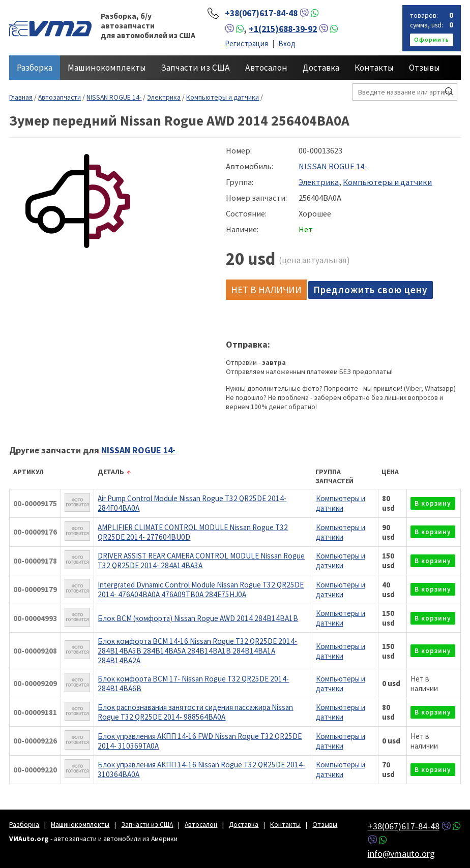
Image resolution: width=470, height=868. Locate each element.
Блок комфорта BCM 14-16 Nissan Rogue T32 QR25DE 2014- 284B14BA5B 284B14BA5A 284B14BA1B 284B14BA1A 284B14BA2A (197, 651)
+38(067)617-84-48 (261, 13)
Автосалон (266, 68)
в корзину (433, 503)
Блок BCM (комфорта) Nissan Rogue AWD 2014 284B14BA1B (198, 618)
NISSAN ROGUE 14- (114, 97)
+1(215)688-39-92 (283, 29)
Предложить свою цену (371, 290)
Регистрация (246, 43)
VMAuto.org (50, 28)
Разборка (35, 68)
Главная (21, 97)
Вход (287, 43)
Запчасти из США (196, 68)
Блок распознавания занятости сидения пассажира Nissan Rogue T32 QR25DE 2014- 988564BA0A (195, 712)
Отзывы (424, 68)
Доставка (321, 68)
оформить (432, 39)
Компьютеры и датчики (223, 97)
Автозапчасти (60, 97)
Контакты (374, 68)
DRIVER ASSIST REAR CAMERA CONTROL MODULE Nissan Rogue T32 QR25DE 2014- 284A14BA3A (201, 561)
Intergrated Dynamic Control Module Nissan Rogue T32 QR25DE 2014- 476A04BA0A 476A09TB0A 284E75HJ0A (201, 590)
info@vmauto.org (401, 854)
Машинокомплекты (107, 68)
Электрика (164, 97)
